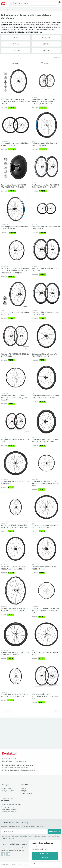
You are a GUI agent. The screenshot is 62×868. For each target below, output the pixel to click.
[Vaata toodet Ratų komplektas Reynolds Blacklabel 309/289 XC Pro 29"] (16, 209)
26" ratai (46, 44)
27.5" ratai (16, 44)
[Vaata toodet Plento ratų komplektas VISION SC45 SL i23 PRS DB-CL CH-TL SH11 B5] (46, 167)
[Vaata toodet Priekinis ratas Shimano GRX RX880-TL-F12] (46, 634)
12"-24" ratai (16, 50)
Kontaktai (24, 788)
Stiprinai (46, 50)
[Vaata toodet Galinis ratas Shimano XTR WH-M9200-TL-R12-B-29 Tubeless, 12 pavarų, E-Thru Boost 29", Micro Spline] (16, 250)
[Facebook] (3, 854)
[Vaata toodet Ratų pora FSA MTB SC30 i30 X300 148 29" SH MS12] (16, 294)
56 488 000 (14, 768)
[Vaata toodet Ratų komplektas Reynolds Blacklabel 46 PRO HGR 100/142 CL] (16, 125)
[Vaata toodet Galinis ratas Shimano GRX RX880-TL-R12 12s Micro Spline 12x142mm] (16, 549)
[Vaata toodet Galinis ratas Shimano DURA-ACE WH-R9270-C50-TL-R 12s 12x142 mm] (46, 378)
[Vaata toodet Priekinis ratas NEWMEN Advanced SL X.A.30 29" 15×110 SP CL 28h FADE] (16, 591)
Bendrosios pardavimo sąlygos (11, 804)
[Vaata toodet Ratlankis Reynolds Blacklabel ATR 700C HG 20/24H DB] (46, 125)
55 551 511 (15, 765)
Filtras (46, 63)
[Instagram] (8, 854)
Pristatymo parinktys (8, 807)
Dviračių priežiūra (7, 788)
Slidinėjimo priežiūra (8, 791)
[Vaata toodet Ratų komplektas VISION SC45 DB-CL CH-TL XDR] (46, 250)
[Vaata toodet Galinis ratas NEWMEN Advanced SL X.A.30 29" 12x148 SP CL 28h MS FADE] (16, 507)
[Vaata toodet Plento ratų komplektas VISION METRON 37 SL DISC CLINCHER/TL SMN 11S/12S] (16, 81)
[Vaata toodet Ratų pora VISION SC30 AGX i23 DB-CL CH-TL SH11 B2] (16, 336)
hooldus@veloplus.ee (28, 770)
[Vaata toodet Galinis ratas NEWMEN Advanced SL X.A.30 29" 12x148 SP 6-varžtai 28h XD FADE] (46, 463)
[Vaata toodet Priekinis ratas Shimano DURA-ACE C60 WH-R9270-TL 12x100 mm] (16, 634)
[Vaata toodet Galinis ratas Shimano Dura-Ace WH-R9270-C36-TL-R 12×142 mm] (46, 336)
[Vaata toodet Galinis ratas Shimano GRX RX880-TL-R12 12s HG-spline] (46, 549)
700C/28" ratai (46, 38)
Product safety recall (28, 793)
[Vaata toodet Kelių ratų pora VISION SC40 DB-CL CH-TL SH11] (16, 421)
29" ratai (16, 38)
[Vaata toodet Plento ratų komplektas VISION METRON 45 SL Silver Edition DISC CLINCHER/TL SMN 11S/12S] (46, 81)
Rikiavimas (16, 63)
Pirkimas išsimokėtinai (8, 812)
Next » (57, 711)
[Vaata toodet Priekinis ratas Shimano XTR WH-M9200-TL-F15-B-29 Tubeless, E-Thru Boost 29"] (16, 378)
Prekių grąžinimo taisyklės (9, 809)
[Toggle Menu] (4, 3)
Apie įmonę (25, 791)
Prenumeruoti (54, 832)
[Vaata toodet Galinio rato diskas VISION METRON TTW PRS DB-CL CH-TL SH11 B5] (16, 167)
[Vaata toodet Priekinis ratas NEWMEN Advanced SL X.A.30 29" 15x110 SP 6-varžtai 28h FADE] (46, 591)
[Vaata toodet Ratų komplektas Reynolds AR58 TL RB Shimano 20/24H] (46, 209)
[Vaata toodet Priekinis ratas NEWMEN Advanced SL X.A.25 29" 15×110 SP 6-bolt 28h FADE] (16, 676)
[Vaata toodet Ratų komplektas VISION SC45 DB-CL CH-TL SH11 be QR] (46, 294)
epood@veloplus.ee (26, 765)
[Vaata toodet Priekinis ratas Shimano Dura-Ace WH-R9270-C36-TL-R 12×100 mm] (46, 507)
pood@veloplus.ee (24, 768)
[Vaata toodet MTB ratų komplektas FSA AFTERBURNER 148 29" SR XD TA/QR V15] (46, 676)
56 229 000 (17, 770)
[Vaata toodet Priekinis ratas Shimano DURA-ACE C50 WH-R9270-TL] (16, 463)
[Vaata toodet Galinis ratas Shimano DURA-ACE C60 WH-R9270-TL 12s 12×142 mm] (46, 421)
